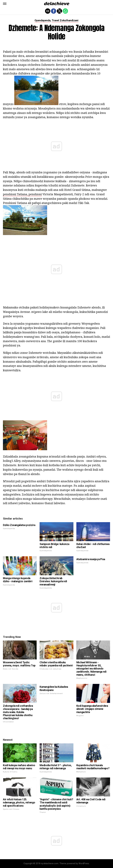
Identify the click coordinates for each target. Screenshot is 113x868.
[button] (5, 4)
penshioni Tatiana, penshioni (22, 194)
